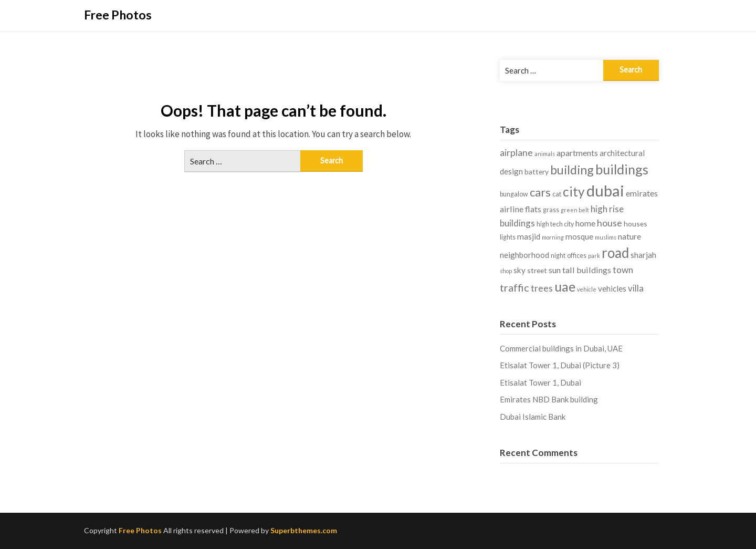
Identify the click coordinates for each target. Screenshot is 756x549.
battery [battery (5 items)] (537, 172)
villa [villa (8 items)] (636, 288)
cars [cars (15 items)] (540, 192)
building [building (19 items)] (572, 170)
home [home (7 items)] (585, 223)
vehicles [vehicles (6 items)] (612, 288)
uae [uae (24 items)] (565, 286)
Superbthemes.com (304, 530)
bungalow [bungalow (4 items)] (514, 194)
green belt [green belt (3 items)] (575, 210)
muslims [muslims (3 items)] (606, 237)
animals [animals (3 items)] (545, 154)
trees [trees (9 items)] (542, 288)
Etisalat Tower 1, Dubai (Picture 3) (560, 365)
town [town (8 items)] (623, 270)
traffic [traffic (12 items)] (514, 287)
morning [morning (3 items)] (553, 237)
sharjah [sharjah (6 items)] (643, 255)
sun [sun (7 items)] (555, 270)
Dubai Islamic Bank (533, 417)
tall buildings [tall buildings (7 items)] (587, 270)
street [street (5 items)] (537, 270)
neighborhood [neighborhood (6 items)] (524, 255)
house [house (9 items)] (610, 223)
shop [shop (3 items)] (506, 271)
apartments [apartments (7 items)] (577, 153)
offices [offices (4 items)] (577, 256)
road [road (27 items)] (615, 253)
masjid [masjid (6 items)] (529, 236)
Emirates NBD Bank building (549, 399)
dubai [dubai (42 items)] (605, 190)
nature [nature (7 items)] (629, 236)
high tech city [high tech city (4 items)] (555, 224)
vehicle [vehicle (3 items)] (587, 289)
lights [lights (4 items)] (508, 237)
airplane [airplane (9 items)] (516, 152)
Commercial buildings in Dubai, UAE (561, 348)
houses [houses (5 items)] (636, 224)
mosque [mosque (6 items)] (579, 236)
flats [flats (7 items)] (533, 209)
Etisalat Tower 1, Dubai (540, 382)
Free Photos (118, 15)
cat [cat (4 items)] (557, 194)
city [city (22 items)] (574, 191)
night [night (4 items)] (558, 256)
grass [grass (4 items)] (551, 210)
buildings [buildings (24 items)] (622, 169)
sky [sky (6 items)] (519, 270)
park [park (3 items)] (594, 256)
